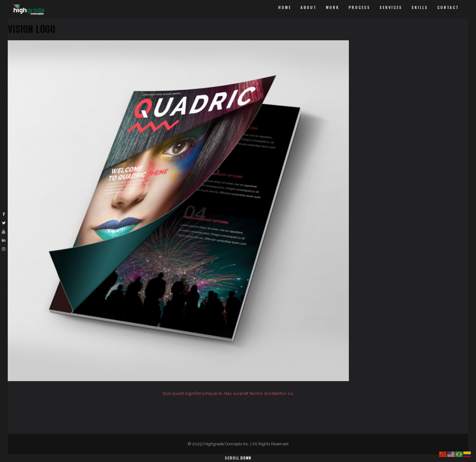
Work (333, 7)
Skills (420, 7)
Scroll (238, 458)
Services (391, 7)
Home (285, 7)
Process (359, 7)
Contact (448, 7)
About (309, 7)
